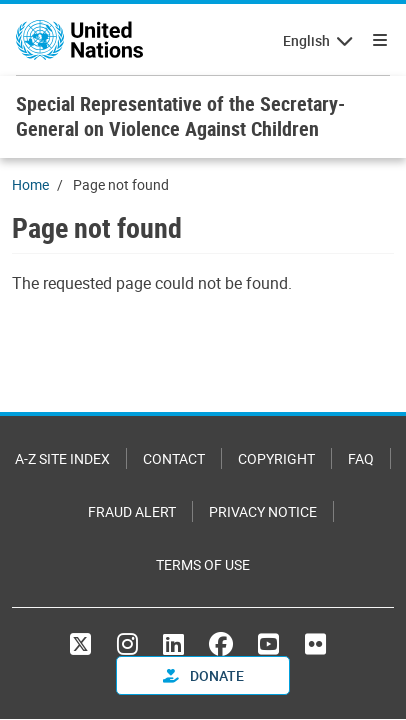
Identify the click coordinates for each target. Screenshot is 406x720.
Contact (174, 458)
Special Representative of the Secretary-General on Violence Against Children (180, 116)
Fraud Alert (132, 511)
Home (30, 184)
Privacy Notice (263, 511)
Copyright (276, 458)
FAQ (361, 458)
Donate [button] (203, 675)
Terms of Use (203, 564)
